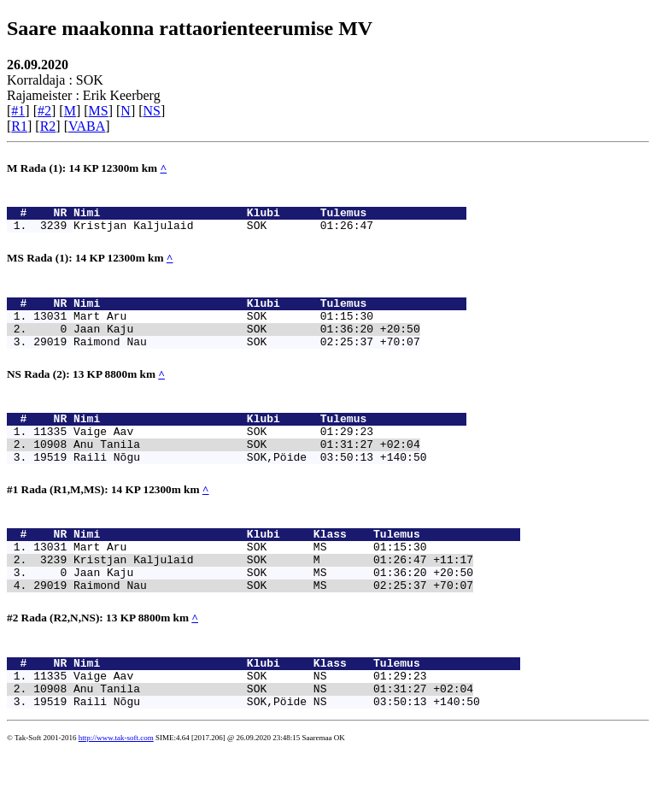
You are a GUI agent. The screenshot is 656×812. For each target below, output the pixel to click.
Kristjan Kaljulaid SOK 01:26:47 (223, 232)
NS (152, 111)
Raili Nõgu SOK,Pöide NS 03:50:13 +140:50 (277, 762)
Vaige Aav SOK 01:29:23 (223, 459)
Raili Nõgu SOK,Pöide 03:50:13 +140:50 (250, 490)
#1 (18, 111)
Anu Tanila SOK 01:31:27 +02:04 (247, 474)
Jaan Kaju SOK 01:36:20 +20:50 (247, 346)
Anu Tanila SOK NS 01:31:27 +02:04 (273, 747)
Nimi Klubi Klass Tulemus (297, 572)
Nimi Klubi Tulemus (270, 217)
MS (99, 111)
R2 (48, 126)
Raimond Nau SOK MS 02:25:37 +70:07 (273, 633)
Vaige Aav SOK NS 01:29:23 (250, 732)
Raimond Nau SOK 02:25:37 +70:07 (247, 362)
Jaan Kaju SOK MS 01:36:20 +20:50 (273, 618)
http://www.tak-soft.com (116, 799)
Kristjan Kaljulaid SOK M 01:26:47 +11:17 (273, 603)
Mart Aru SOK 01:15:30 (223, 331)
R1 (19, 126)
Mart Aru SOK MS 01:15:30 (250, 587)
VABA (87, 126)
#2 (44, 111)
